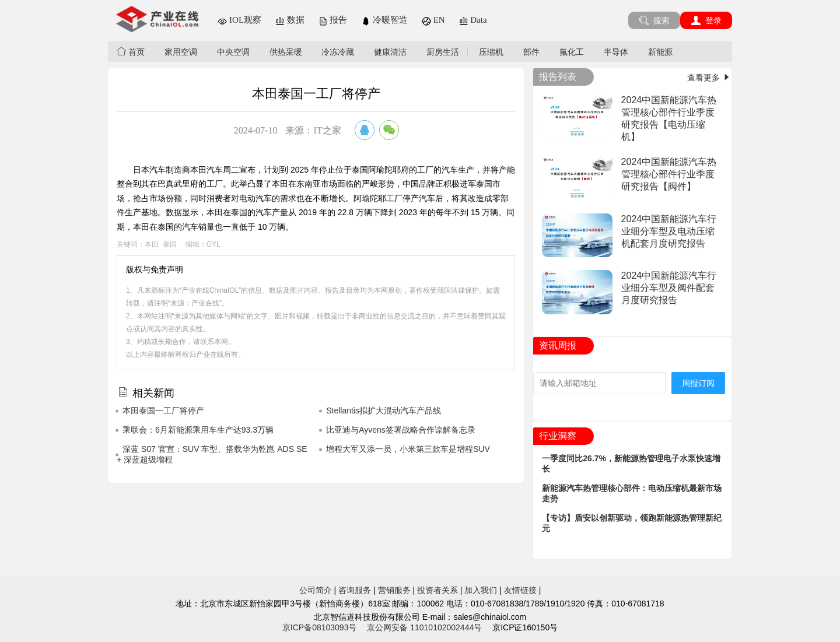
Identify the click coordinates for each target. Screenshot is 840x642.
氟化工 (572, 52)
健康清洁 (390, 52)
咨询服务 (355, 590)
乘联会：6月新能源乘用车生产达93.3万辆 (198, 430)
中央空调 (233, 52)
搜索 (654, 20)
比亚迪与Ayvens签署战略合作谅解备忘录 (401, 430)
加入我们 (481, 590)
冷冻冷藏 (338, 52)
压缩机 (491, 52)
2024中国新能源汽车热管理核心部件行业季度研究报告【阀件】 (669, 174)
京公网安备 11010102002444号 (424, 627)
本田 (152, 244)
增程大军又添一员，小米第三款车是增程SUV (408, 449)
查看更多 (709, 78)
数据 (290, 20)
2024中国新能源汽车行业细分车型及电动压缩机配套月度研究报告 (669, 231)
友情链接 (520, 590)
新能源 (660, 52)
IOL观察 (239, 20)
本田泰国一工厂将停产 (163, 411)
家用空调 (181, 52)
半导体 (616, 52)
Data (473, 20)
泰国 (170, 244)
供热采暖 (286, 52)
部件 (531, 52)
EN (433, 20)
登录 (706, 20)
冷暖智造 (384, 20)
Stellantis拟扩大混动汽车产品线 (384, 411)
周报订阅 (698, 383)
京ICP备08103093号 (320, 627)
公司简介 (316, 590)
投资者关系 (437, 590)
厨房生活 (443, 52)
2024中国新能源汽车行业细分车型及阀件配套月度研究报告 (669, 288)
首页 (131, 52)
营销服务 (394, 590)
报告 (333, 20)
